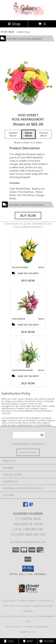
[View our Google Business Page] (31, 506)
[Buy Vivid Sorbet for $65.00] (28, 216)
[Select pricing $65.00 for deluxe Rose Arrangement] (28, 134)
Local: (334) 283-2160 (28, 529)
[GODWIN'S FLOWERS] (28, 16)
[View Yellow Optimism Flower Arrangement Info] (28, 250)
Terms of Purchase (37, 627)
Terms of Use (28, 632)
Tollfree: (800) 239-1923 (28, 534)
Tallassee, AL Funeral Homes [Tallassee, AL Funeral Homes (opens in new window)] (19, 601)
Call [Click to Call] (9, 641)
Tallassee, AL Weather (14, 616)
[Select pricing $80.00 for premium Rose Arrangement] (44, 134)
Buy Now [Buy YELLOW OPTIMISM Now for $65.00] (28, 281)
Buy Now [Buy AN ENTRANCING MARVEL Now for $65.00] (28, 383)
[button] (28, 569)
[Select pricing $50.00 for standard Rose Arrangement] (13, 134)
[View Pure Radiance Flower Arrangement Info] (28, 302)
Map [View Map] (28, 641)
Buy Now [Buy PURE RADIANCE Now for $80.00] (28, 332)
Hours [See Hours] (47, 641)
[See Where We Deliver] (28, 452)
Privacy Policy (15, 627)
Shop (14, 24)
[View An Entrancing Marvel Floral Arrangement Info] (28, 353)
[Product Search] (29, 435)
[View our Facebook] (25, 506)
